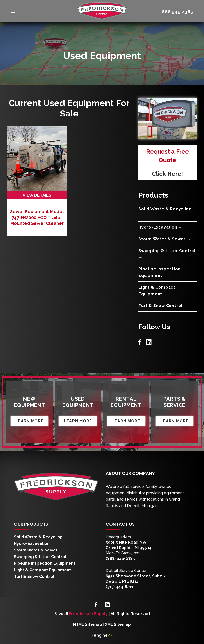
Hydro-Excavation (32, 543)
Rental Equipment (126, 401)
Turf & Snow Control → (163, 305)
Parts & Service (175, 401)
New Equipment (30, 401)
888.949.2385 (177, 12)
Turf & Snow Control (34, 576)
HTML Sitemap (88, 624)
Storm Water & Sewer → (165, 239)
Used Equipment (78, 401)
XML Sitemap (118, 624)
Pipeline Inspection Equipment (45, 563)
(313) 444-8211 (119, 586)
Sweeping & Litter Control (40, 556)
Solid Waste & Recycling (38, 537)
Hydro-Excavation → (160, 227)
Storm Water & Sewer (36, 550)
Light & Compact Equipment (42, 570)
